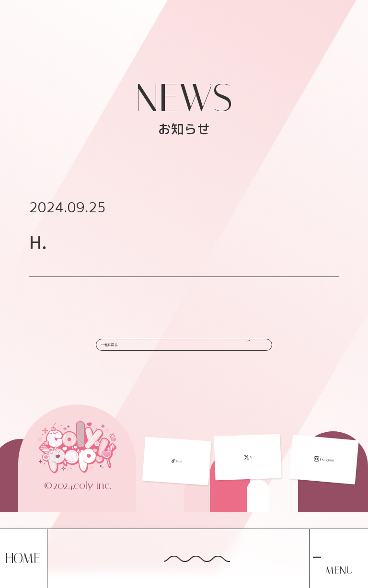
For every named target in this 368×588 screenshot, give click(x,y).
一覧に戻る (187, 349)
